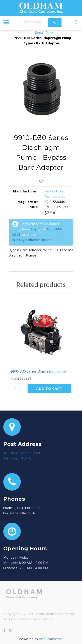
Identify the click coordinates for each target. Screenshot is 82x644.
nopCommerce (51, 639)
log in (35, 230)
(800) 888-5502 (27, 508)
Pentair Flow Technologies (55, 194)
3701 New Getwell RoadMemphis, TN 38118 (22, 456)
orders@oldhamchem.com (32, 240)
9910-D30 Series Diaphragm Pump (38, 372)
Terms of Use (43, 619)
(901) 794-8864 (23, 513)
